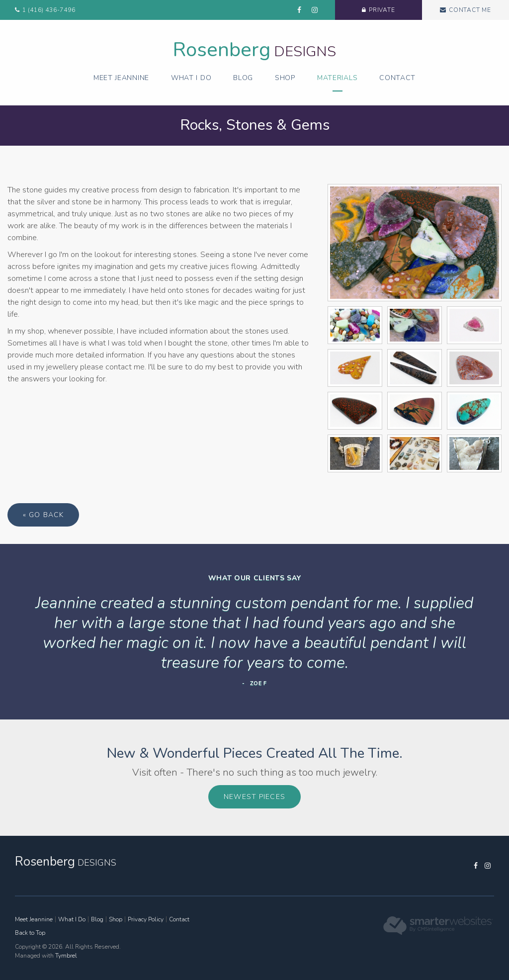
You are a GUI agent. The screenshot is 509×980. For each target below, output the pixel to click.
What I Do (191, 78)
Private (382, 10)
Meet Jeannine (121, 78)
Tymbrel (66, 956)
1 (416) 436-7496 (49, 10)
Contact (397, 78)
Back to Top (30, 933)
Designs (254, 51)
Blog (243, 78)
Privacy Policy (146, 919)
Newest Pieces (254, 797)
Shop (285, 78)
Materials (337, 78)
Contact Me (470, 10)
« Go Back (43, 515)
